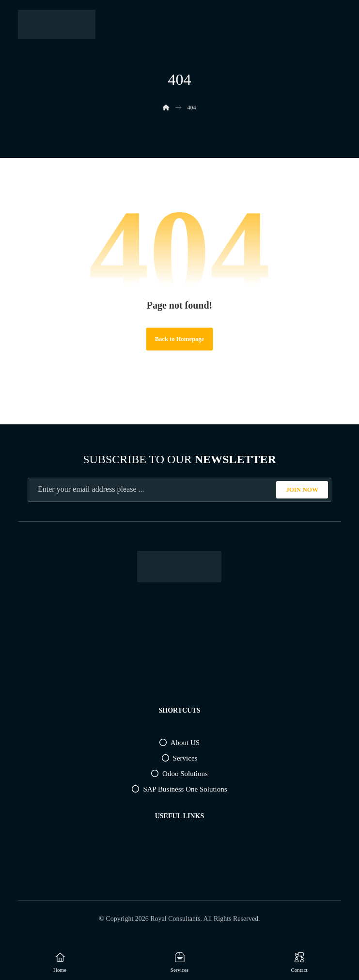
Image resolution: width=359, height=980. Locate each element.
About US (179, 743)
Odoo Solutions (179, 774)
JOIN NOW (302, 490)
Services (180, 758)
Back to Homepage (179, 339)
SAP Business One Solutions (179, 789)
